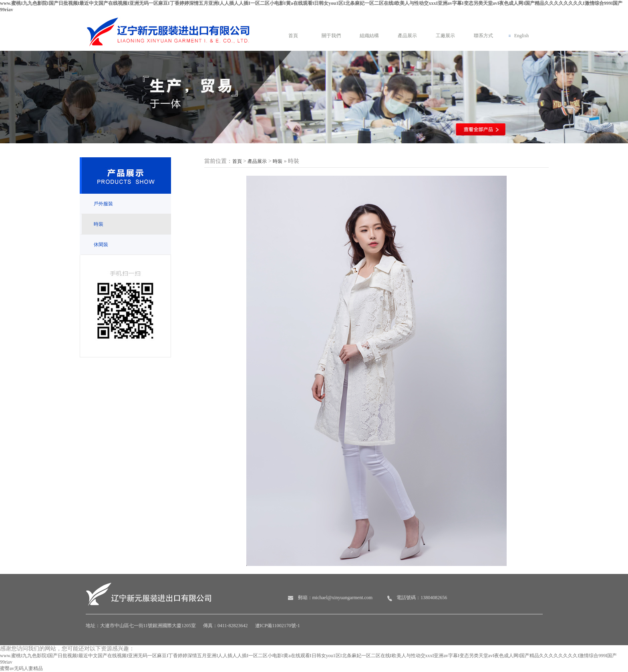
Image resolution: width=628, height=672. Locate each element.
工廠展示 (445, 36)
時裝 (99, 224)
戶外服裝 (103, 204)
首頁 (293, 36)
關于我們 (331, 36)
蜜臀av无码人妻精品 (21, 668)
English (522, 36)
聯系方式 (483, 36)
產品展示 (407, 36)
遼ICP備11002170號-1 (278, 626)
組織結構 (369, 36)
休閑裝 (101, 245)
